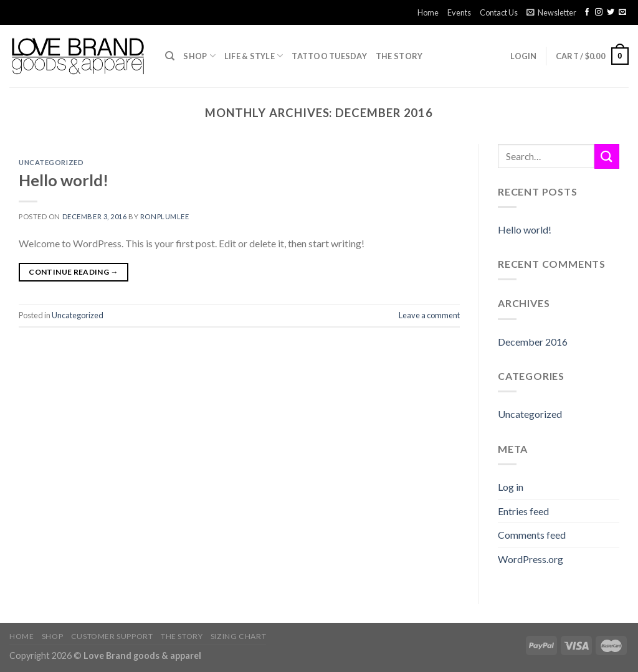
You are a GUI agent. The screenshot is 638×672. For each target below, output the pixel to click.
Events (459, 12)
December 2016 (533, 342)
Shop (199, 56)
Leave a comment (429, 315)
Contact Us (499, 12)
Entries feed (523, 511)
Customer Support (112, 636)
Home (428, 12)
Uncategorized (51, 162)
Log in (511, 487)
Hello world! (64, 180)
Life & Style (254, 56)
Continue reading (74, 272)
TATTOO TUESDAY (329, 56)
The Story (399, 56)
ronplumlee (165, 216)
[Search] (170, 56)
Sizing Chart (238, 636)
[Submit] (607, 156)
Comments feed (532, 535)
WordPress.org (531, 559)
